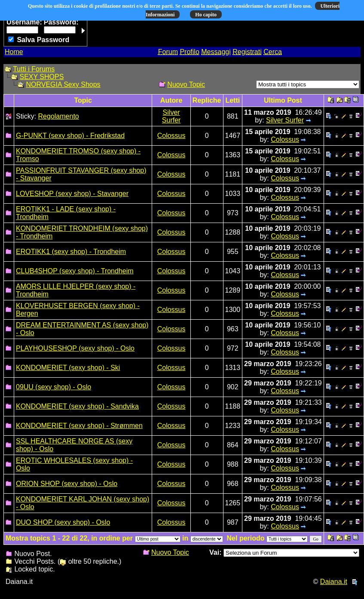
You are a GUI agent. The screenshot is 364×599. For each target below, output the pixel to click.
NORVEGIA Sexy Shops (63, 84)
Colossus (171, 136)
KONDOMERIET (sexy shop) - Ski (68, 368)
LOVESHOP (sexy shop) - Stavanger (72, 194)
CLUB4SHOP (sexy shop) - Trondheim (75, 271)
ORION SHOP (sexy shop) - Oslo (67, 484)
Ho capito (206, 15)
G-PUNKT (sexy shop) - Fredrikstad (70, 136)
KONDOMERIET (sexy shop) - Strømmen (79, 426)
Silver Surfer (171, 116)
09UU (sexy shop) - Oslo (54, 387)
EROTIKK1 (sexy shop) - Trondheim (71, 252)
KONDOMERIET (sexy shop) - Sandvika (77, 406)
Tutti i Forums (34, 69)
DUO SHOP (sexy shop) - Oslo (63, 522)
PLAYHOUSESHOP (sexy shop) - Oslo (75, 348)
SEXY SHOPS (41, 77)
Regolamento (59, 116)
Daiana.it (334, 582)
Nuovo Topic (186, 84)
